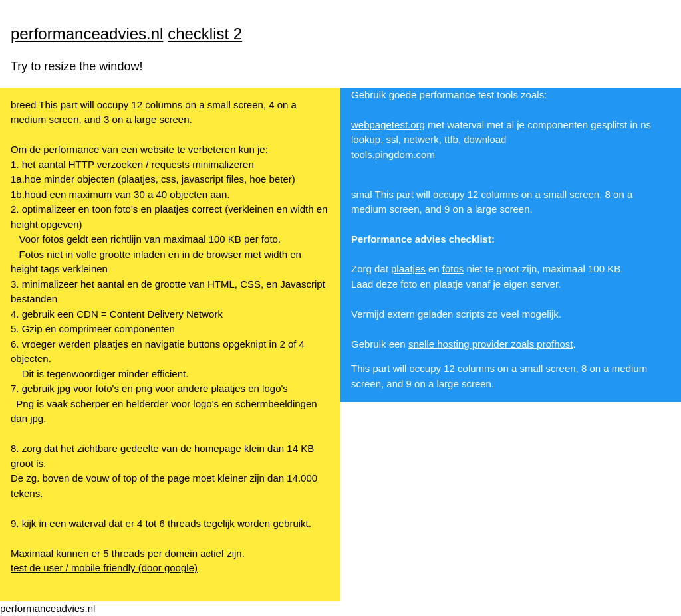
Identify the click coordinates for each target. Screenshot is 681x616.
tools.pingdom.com (393, 154)
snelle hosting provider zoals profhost (491, 344)
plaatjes (408, 269)
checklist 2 (205, 34)
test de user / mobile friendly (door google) (104, 568)
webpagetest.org (388, 125)
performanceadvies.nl (87, 34)
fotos (453, 269)
